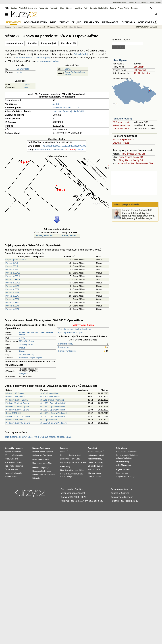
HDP (73, 459)
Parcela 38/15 (12, 266)
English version (123, 470)
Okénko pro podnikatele (126, 204)
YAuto (137, 2)
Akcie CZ (23, 8)
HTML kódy (132, 501)
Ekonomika (128, 22)
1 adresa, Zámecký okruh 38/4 (68, 111)
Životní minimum (11, 470)
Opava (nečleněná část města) (75, 73)
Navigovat (24, 373)
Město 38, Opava (27, 341)
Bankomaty (45, 448)
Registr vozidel (122, 455)
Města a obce (110, 22)
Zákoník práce (94, 470)
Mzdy (78, 459)
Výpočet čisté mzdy (13, 452)
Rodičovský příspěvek (14, 466)
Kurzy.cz (8, 27)
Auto (118, 452)
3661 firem (139, 67)
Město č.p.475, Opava (15, 397)
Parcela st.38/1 (12, 270)
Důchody (36, 478)
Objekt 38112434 (13, 413)
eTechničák (127, 458)
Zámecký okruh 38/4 (44, 236)
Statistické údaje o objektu (31, 358)
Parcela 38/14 (12, 263)
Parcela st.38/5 (12, 296)
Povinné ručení (11, 477)
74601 (22, 338)
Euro (44, 455)
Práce (120, 8)
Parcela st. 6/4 (68, 43)
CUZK (76, 107)
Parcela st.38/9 (12, 309)
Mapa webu (126, 465)
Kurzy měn (44, 8)
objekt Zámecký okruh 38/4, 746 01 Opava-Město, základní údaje (38, 437)
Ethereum (82, 462)
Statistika (32, 43)
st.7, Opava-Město (49, 420)
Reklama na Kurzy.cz (121, 489)
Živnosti (130, 154)
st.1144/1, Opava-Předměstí (53, 407)
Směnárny (37, 455)
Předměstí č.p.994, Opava (17, 403)
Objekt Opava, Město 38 (16, 260)
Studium (159, 2)
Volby (118, 465)
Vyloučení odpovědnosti (73, 493)
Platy (50, 463)
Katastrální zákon (121, 129)
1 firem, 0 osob (69, 236)
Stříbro (81, 470)
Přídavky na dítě (11, 459)
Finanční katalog (123, 462)
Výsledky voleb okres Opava (71, 333)
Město (26, 88)
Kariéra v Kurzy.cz (120, 493)
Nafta (80, 474)
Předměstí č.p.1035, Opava (18, 423)
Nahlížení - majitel (62, 107)
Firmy (123, 154)
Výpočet (20, 448)
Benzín (74, 474)
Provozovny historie (67, 351)
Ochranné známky (149, 22)
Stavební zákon (94, 473)
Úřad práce (37, 463)
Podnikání (92, 448)
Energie (93, 8)
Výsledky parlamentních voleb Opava (75, 329)
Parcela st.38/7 (12, 303)
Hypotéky (78, 8)
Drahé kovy (65, 467)
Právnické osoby (65, 344)
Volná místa (44, 460)
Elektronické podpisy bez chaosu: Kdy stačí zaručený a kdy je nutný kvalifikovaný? (138, 216)
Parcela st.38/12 (13, 279)
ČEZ (69, 452)
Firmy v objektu (49, 43)
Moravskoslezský (27, 354)
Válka (127, 8)
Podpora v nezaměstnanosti (44, 475)
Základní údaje (81, 54)
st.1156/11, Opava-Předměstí (54, 413)
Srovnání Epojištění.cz (123, 140)
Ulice (126, 163)
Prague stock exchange (125, 477)
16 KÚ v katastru (142, 73)
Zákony (113, 8)
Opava (67, 69)
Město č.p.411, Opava (15, 420)
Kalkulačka (103, 8)
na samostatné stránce (48, 61)
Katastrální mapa (15, 43)
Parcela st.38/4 (12, 293)
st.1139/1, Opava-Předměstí (53, 403)
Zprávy (14, 8)
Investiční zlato (71, 470)
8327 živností (140, 70)
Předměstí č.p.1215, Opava (18, 416)
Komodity (54, 8)
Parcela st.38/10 (13, 273)
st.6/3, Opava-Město (49, 393)
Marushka (59, 150)
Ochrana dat (67, 489)
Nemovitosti (17, 27)
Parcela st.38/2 (12, 286)
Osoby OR (140, 154)
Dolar (50, 455)
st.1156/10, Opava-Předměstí (54, 423)
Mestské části (147, 163)
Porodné (48, 471)
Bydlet (152, 2)
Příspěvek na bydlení (13, 462)
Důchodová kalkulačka (14, 455)
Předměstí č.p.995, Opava (17, 410)
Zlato (62, 8)
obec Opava (120, 60)
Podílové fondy (75, 455)
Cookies (79, 489)
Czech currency (122, 473)
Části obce (135, 163)
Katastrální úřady (95, 459)
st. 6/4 (20, 72)
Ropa (62, 474)
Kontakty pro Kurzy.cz (122, 497)
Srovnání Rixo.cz (121, 143)
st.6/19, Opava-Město (50, 397)
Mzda (45, 463)
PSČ (102, 452)
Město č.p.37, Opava (15, 393)
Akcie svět (33, 8)
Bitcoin (69, 8)
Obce (121, 163)
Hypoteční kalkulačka (13, 473)
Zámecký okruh (26, 345)
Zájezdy (131, 2)
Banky (35, 448)
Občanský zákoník (96, 466)
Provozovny (63, 347)
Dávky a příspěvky (40, 468)
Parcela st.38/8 (12, 306)
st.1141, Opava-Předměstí (52, 400)
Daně (53, 22)
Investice (64, 448)
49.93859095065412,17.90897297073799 (64, 146)
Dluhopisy (64, 455)
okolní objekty (43, 58)
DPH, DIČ (76, 22)
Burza (63, 452)
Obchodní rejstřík (120, 2)
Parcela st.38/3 (12, 289)
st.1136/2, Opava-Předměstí (53, 416)
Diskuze (134, 8)
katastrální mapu (25, 58)
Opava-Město (23, 69)
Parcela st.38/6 (12, 299)
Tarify (86, 8)
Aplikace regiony (123, 119)
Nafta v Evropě (66, 477)
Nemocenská (38, 471)
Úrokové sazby (38, 452)
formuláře (97, 477)
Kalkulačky (92, 22)
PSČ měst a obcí (121, 122)
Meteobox (145, 2)
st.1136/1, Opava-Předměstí (53, 410)
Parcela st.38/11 (13, 276)
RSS (122, 501)
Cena (123, 452)
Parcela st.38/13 (13, 283)
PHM (68, 474)
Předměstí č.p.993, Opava (17, 407)
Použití (114, 501)
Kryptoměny (65, 462)
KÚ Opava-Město (54, 27)
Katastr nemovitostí (122, 125)
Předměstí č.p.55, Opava (17, 400)
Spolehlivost (132, 452)
